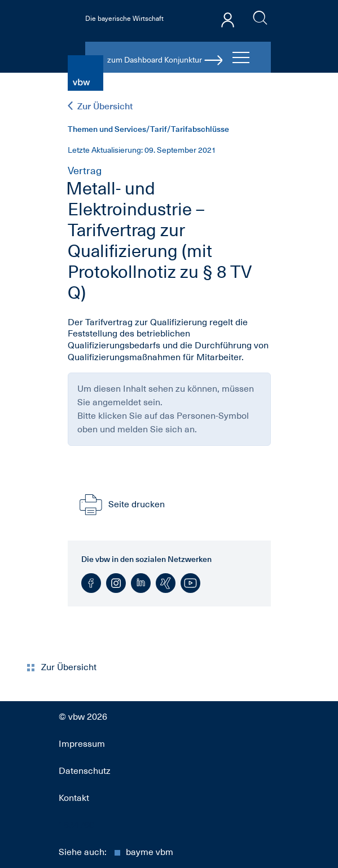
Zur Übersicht (100, 106)
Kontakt (74, 798)
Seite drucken (121, 504)
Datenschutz (85, 771)
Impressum (82, 744)
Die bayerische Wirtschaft (124, 19)
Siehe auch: (116, 852)
